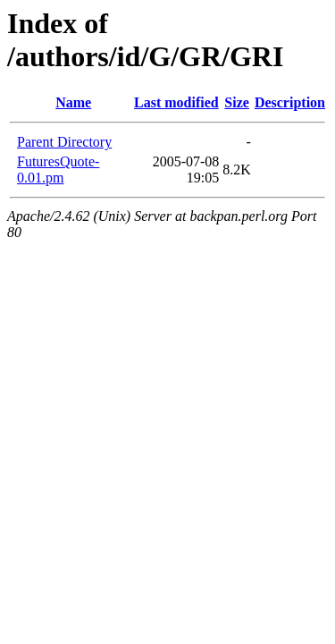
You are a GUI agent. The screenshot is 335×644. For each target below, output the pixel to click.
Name (73, 102)
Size (237, 102)
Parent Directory (64, 142)
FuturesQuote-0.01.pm (58, 169)
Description (290, 102)
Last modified (176, 102)
